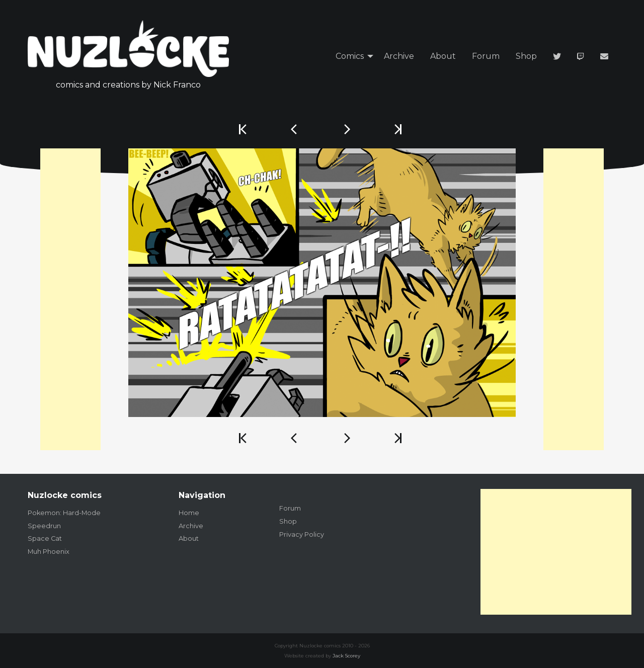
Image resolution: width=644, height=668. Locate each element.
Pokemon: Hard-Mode (64, 513)
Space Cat (45, 538)
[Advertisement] (70, 299)
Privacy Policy (302, 534)
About (443, 56)
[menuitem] (352, 57)
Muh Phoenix (49, 552)
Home (189, 513)
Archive (399, 56)
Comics (350, 56)
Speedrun (44, 526)
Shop (526, 56)
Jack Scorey (346, 656)
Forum (486, 56)
